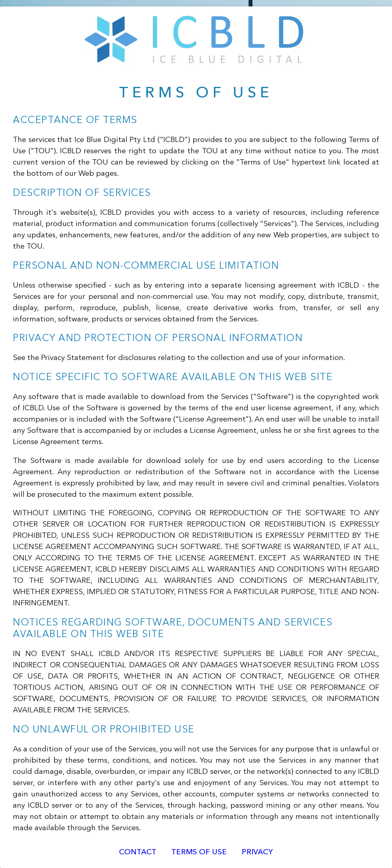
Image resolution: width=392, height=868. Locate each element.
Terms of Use (199, 853)
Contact (138, 853)
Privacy (257, 853)
